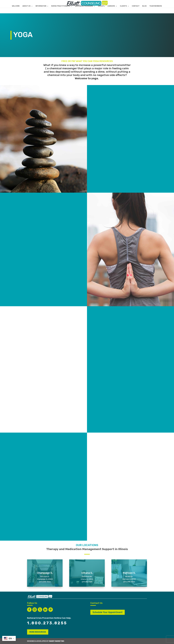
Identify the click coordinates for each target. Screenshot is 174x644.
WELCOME (16, 6)
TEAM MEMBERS (156, 6)
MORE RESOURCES (38, 632)
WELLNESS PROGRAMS (84, 6)
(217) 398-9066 (45, 582)
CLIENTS (123, 6)
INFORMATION (41, 6)
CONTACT (136, 6)
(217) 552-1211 (87, 582)
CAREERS (111, 6)
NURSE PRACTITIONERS (61, 6)
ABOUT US (26, 6)
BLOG (144, 6)
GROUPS (101, 6)
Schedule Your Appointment (108, 612)
